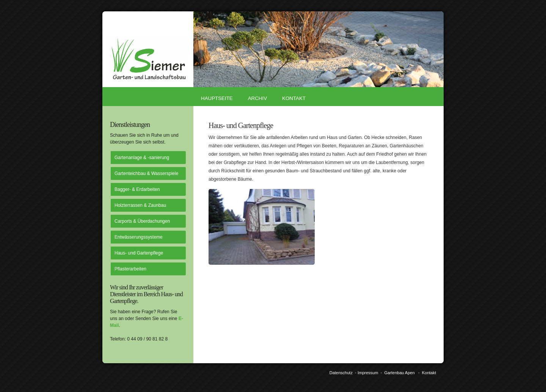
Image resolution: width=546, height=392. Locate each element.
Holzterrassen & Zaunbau (140, 205)
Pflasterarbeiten (130, 269)
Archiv (257, 98)
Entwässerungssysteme (139, 237)
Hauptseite (217, 98)
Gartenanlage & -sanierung (142, 158)
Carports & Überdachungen (142, 221)
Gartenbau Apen (399, 373)
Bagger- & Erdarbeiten (137, 189)
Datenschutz (341, 373)
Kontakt (294, 98)
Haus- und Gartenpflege (139, 253)
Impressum (368, 373)
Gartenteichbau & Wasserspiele (146, 173)
